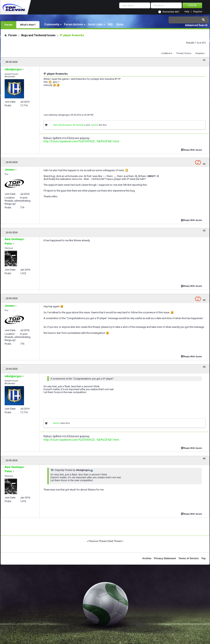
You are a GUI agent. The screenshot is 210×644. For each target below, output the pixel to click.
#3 (204, 231)
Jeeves (94, 125)
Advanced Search (196, 25)
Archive (147, 558)
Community (52, 24)
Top (204, 558)
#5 (204, 367)
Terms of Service (189, 558)
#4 (204, 300)
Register (198, 12)
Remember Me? (171, 12)
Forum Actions (74, 24)
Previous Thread (98, 541)
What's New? (28, 25)
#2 (204, 164)
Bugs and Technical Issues (38, 35)
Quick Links (95, 24)
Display (199, 53)
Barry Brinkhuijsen (63, 125)
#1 (204, 60)
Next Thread (115, 541)
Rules (120, 24)
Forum (8, 25)
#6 (204, 459)
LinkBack (166, 53)
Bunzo (57, 423)
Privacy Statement (165, 558)
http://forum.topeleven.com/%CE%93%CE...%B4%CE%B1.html (81, 141)
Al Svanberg (79, 125)
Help (187, 12)
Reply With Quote (192, 150)
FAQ (110, 24)
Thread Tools (183, 53)
